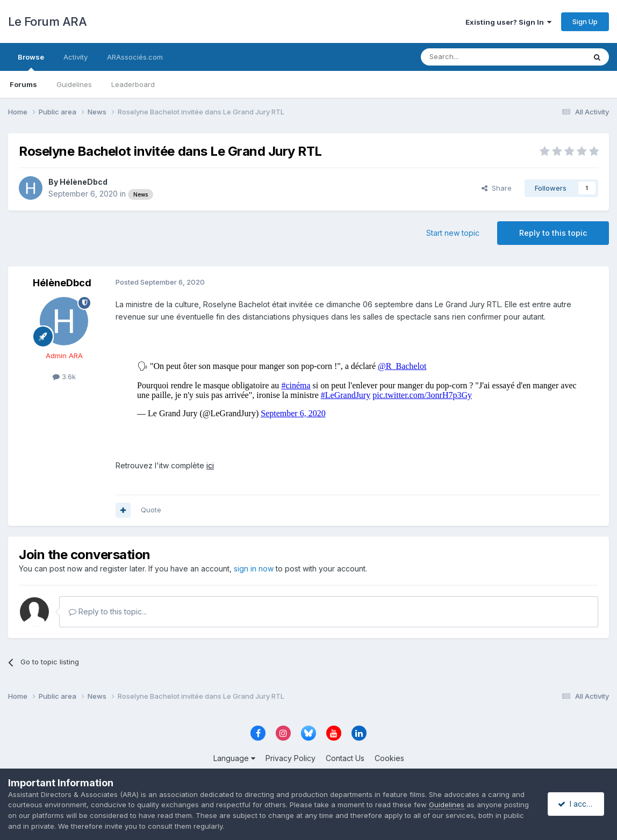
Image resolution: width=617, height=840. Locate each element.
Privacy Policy (290, 758)
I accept (577, 804)
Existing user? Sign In (508, 22)
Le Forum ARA (47, 21)
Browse (31, 62)
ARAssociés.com (135, 57)
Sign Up (585, 21)
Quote (151, 510)
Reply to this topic (553, 233)
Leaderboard (133, 84)
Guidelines (74, 84)
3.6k (64, 376)
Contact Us (345, 758)
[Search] (476, 57)
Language (234, 758)
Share (497, 188)
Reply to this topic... (108, 611)
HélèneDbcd (84, 182)
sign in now (254, 569)
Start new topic (453, 233)
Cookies (389, 758)
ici (210, 465)
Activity (76, 57)
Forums (23, 84)
